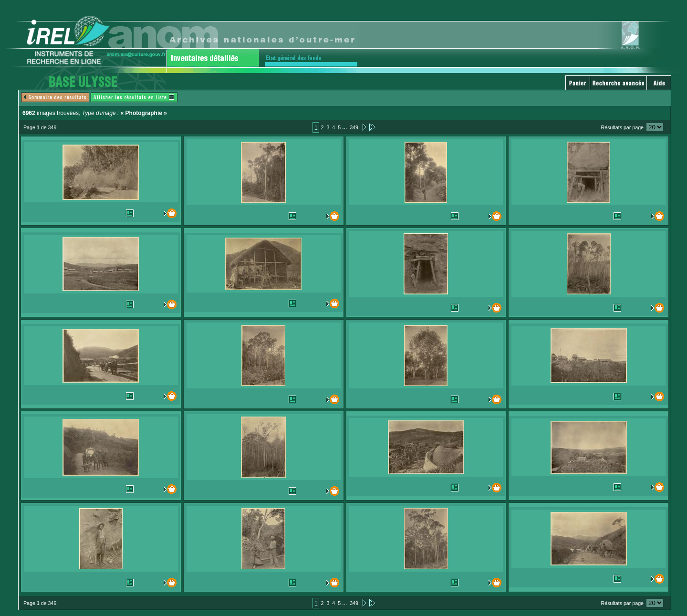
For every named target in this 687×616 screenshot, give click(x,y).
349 (354, 127)
